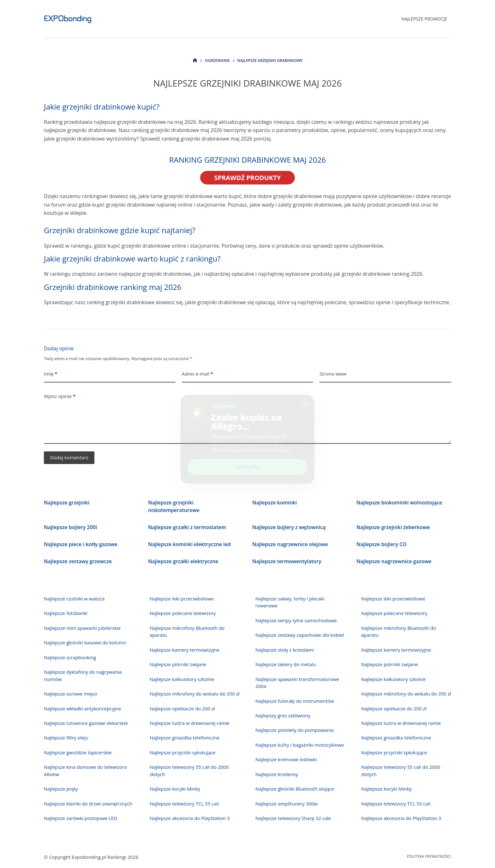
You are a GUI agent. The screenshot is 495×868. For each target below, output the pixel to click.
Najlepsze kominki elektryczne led (189, 544)
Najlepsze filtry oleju (66, 738)
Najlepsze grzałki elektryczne (183, 561)
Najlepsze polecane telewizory (183, 613)
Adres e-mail (197, 374)
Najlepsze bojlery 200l (70, 527)
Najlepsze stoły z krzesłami (285, 650)
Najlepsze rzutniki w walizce (74, 599)
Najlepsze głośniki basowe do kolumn (85, 642)
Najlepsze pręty (61, 789)
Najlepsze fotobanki (66, 613)
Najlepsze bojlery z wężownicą (289, 527)
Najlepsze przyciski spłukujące (183, 752)
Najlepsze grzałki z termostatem (187, 527)
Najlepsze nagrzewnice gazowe (394, 561)
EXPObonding (68, 19)
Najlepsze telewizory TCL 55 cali (184, 804)
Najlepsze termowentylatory (287, 561)
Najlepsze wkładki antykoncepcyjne (83, 708)
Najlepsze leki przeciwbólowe (182, 599)
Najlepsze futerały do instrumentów (295, 701)
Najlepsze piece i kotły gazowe (81, 544)
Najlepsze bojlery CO (382, 544)
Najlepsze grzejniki (67, 503)
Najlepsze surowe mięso (71, 694)
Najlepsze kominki (274, 503)
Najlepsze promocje (424, 19)
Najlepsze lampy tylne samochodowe (296, 620)
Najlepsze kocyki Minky (175, 789)
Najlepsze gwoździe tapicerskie (78, 752)
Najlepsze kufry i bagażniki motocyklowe (300, 745)
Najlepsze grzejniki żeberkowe (393, 527)
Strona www (333, 374)
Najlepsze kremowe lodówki (286, 759)
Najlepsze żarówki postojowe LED (81, 818)
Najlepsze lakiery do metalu (286, 664)
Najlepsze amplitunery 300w (286, 804)
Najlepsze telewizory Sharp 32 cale (293, 818)
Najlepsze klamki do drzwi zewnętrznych (88, 804)
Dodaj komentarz (69, 457)
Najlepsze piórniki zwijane (178, 664)
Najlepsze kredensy (277, 774)
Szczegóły (247, 463)
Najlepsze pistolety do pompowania (295, 730)
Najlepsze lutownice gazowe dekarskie (86, 723)
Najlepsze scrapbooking (70, 657)
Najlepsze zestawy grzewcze (78, 561)
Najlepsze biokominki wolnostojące (399, 503)
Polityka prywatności (429, 857)
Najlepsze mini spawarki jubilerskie (82, 628)
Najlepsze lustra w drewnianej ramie (190, 723)
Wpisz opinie (60, 396)
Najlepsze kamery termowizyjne (185, 650)
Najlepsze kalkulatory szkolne (182, 679)
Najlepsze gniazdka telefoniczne (185, 738)
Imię (51, 374)
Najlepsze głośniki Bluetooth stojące (295, 789)
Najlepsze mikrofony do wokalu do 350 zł (194, 694)
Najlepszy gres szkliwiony (283, 715)
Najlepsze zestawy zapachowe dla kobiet (300, 635)
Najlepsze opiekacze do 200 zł (182, 708)
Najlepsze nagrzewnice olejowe (290, 544)
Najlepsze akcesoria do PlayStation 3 (190, 818)
